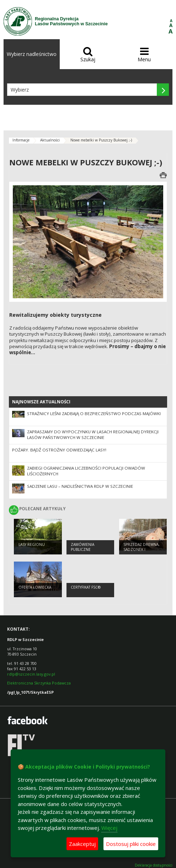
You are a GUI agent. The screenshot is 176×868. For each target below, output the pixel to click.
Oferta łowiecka (35, 587)
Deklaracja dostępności (154, 865)
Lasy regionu (32, 544)
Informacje (21, 140)
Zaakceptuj (82, 844)
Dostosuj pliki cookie (131, 844)
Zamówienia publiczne (82, 547)
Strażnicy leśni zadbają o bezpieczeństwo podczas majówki (94, 414)
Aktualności (50, 140)
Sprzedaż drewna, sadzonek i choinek (142, 550)
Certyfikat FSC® (86, 587)
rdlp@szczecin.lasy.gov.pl (31, 674)
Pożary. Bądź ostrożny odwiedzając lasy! (59, 450)
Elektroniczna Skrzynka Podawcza (39, 683)
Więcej (109, 828)
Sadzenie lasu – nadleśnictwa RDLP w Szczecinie (80, 486)
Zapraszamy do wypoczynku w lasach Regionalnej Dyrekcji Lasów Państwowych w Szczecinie (93, 435)
